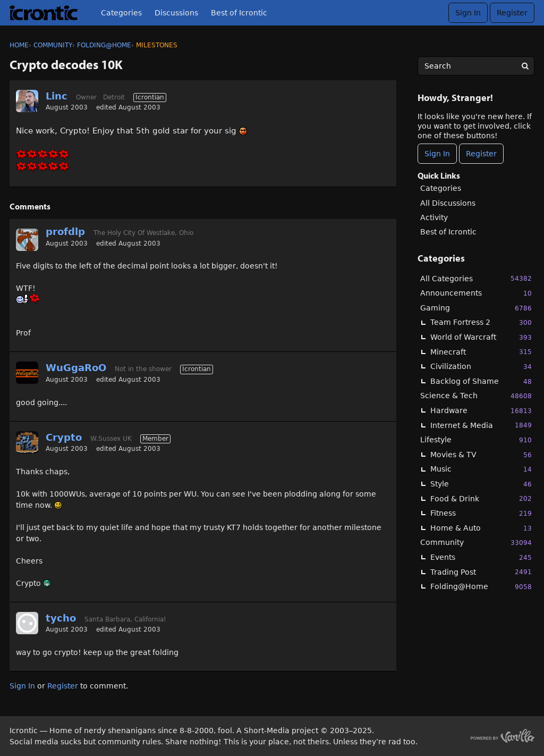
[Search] (525, 66)
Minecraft (481, 352)
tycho (61, 618)
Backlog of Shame (481, 381)
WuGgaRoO (76, 368)
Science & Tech (476, 396)
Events (481, 557)
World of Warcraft (481, 337)
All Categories (476, 278)
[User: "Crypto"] (27, 442)
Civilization (481, 367)
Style (481, 484)
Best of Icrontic (239, 13)
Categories (121, 13)
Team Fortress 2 (481, 322)
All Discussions (448, 203)
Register (512, 13)
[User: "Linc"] (27, 101)
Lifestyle (476, 440)
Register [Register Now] (481, 154)
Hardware (481, 411)
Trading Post (481, 572)
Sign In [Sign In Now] (437, 154)
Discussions (176, 13)
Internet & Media (481, 425)
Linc (57, 96)
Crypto (64, 437)
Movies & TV (481, 455)
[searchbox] (476, 66)
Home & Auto (481, 528)
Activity (434, 217)
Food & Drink (481, 498)
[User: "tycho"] (27, 623)
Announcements (476, 293)
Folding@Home (481, 587)
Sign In (468, 13)
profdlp (65, 232)
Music (481, 469)
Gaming (476, 308)
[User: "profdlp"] (27, 240)
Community (476, 543)
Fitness (481, 513)
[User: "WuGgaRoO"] (27, 373)
